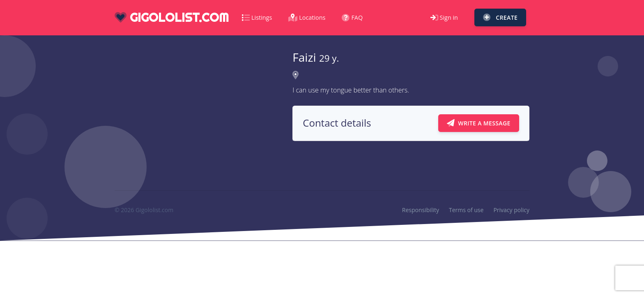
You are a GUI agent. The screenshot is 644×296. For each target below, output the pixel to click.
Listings (257, 17)
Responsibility (421, 210)
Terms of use (466, 210)
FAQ (352, 17)
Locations (307, 17)
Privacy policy (511, 210)
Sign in (444, 17)
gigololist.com (172, 17)
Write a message (479, 123)
